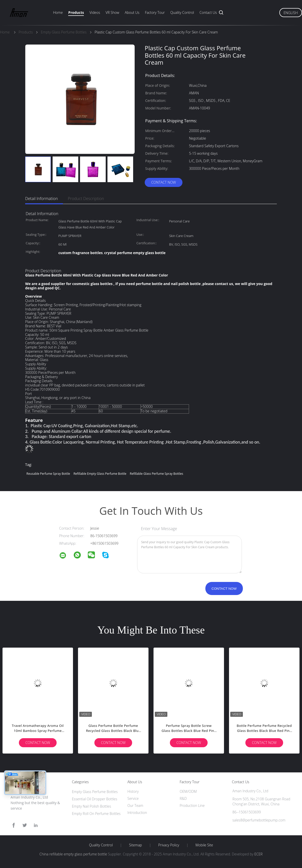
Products (76, 12)
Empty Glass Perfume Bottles (95, 792)
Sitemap (136, 845)
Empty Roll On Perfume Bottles (96, 814)
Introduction (137, 813)
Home (58, 12)
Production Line (192, 805)
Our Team (135, 805)
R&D (183, 798)
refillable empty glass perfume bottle (100, 474)
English (291, 13)
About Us (132, 12)
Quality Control (182, 12)
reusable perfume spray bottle (48, 474)
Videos (95, 12)
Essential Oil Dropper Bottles (95, 799)
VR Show (112, 12)
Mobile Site (204, 845)
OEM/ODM (188, 791)
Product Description (86, 199)
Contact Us (208, 12)
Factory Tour (155, 12)
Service (133, 798)
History (133, 791)
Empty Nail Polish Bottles (92, 806)
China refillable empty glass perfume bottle (73, 854)
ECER (258, 854)
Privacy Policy (169, 845)
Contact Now (164, 182)
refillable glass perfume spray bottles (157, 474)
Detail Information (42, 199)
